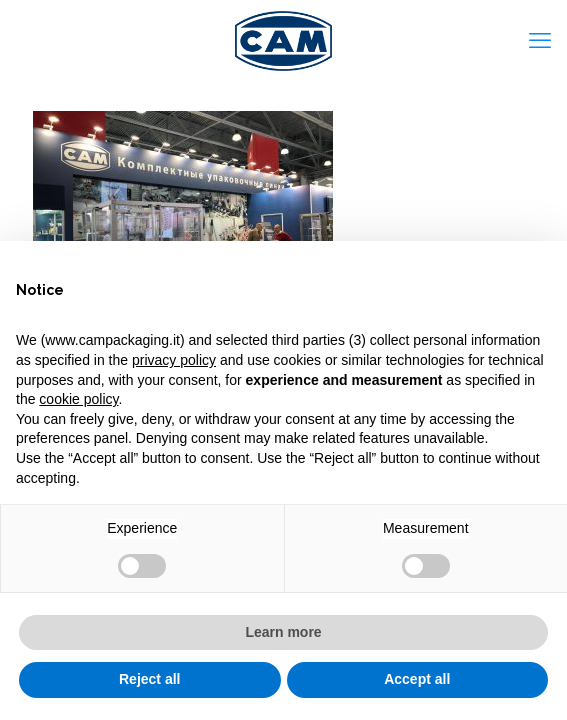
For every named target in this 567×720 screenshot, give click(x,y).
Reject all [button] (149, 679)
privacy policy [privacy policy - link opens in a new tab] (174, 360)
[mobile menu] (540, 40)
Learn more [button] (283, 632)
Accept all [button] (417, 679)
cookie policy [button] (78, 399)
